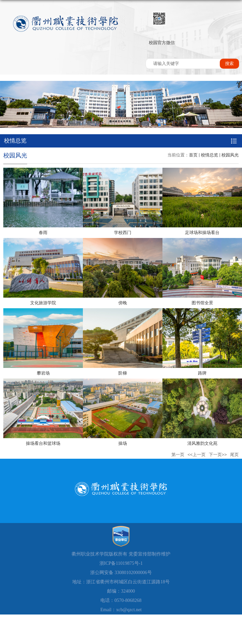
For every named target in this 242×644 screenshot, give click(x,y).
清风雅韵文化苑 (202, 443)
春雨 (43, 233)
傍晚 (123, 303)
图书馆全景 (202, 303)
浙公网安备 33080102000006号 (121, 573)
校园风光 (230, 155)
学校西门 (123, 233)
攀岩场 (43, 373)
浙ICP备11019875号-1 (121, 563)
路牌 (202, 373)
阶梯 (123, 373)
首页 (193, 155)
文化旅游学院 (43, 303)
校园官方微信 (162, 43)
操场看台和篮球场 (43, 443)
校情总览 (210, 155)
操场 (123, 443)
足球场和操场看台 (202, 233)
